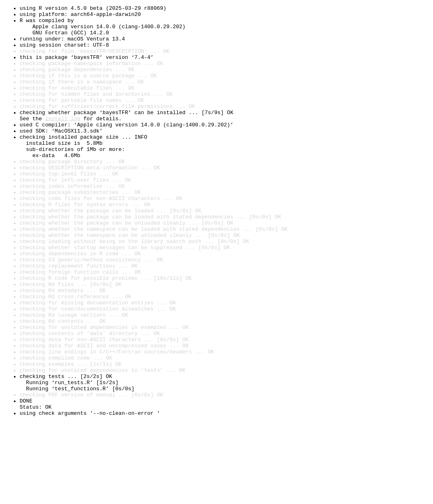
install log (63, 142)
